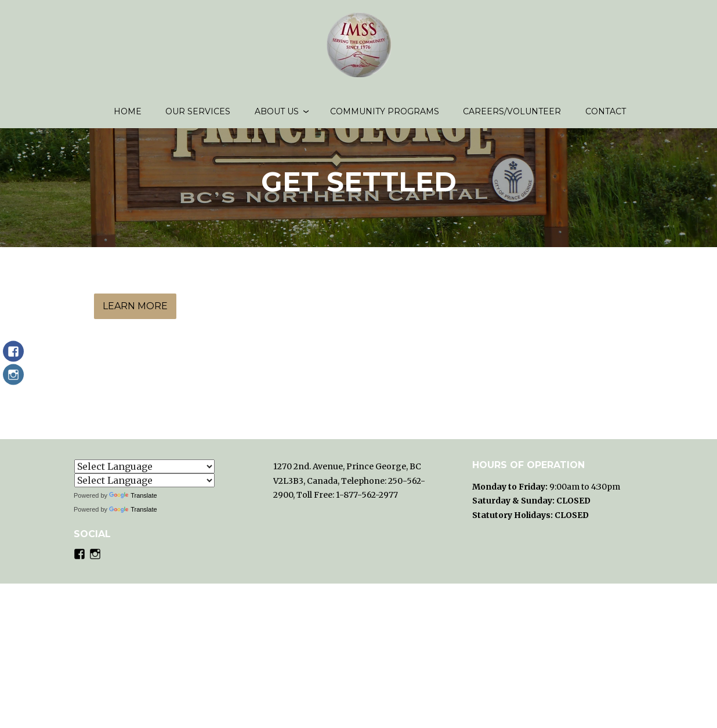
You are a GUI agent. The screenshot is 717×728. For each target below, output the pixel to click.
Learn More (135, 316)
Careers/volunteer (512, 116)
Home (128, 116)
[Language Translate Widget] (144, 466)
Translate (133, 495)
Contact (606, 116)
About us (277, 116)
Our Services (198, 116)
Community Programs (385, 116)
